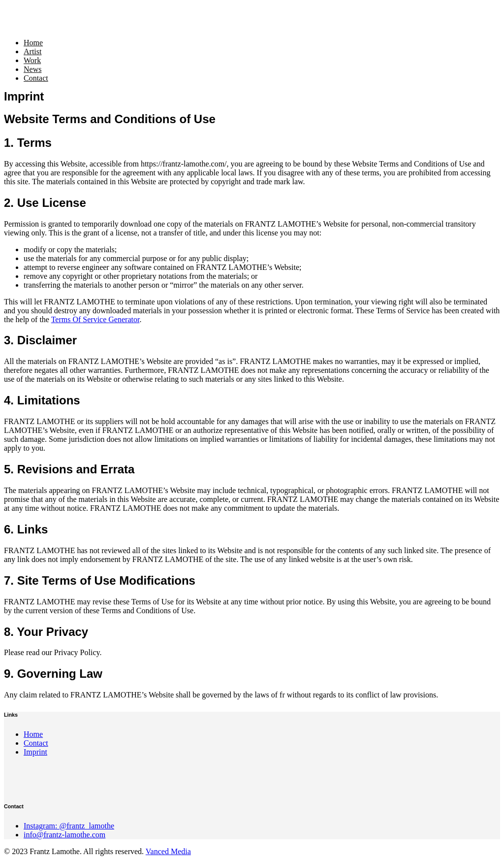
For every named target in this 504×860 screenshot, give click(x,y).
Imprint (35, 752)
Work (32, 60)
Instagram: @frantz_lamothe (69, 826)
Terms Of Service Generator (95, 319)
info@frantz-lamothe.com (64, 835)
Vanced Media (168, 851)
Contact (36, 78)
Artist (32, 51)
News (32, 69)
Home (33, 43)
